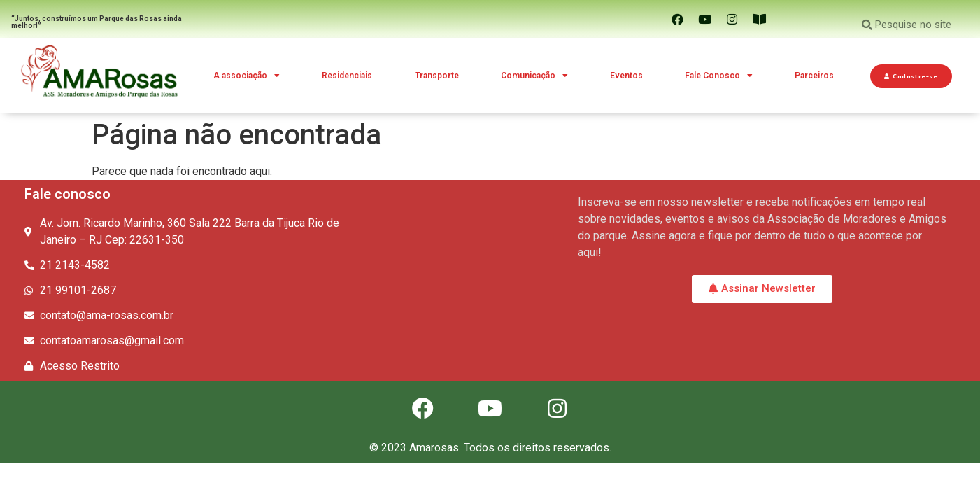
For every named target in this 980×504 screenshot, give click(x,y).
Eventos (626, 76)
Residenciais (347, 76)
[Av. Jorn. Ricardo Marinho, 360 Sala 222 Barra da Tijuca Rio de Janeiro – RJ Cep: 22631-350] (480, 248)
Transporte (437, 76)
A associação (247, 76)
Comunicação (534, 76)
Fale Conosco (719, 76)
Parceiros (814, 76)
